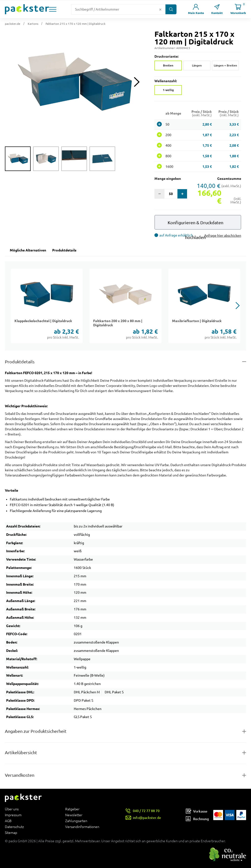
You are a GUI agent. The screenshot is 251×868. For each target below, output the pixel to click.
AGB (8, 821)
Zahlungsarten (76, 821)
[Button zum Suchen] (171, 9)
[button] (53, 9)
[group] (18, 159)
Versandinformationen (82, 827)
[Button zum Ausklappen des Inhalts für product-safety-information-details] (125, 731)
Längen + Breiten (225, 65)
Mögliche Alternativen (28, 250)
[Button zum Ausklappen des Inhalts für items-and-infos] (125, 753)
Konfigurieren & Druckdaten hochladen (195, 225)
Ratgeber (72, 809)
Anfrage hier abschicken (223, 236)
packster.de (13, 24)
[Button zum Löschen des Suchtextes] (160, 9)
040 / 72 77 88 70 (146, 811)
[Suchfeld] (114, 9)
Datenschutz (14, 827)
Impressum (13, 815)
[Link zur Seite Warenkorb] (238, 9)
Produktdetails (64, 250)
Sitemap (11, 833)
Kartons (33, 24)
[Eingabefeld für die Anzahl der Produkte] (171, 194)
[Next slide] (137, 82)
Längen (197, 65)
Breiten (168, 65)
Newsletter (74, 815)
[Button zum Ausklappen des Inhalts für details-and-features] (125, 362)
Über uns (12, 809)
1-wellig (168, 90)
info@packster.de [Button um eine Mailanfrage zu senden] (147, 818)
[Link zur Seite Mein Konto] (196, 9)
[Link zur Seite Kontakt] (217, 9)
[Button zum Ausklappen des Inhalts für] (125, 775)
